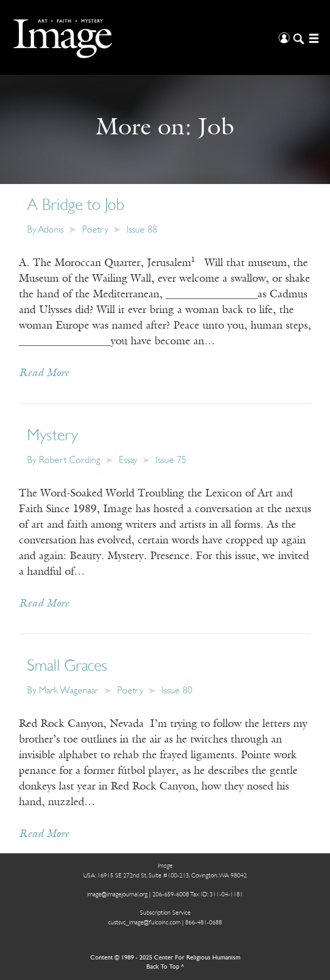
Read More (44, 373)
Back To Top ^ (165, 967)
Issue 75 (171, 461)
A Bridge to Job (76, 206)
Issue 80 (177, 691)
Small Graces (67, 667)
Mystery (52, 436)
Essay (128, 461)
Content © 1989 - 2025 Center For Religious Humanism (165, 958)
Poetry (95, 230)
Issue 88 (142, 230)
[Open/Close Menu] (312, 38)
